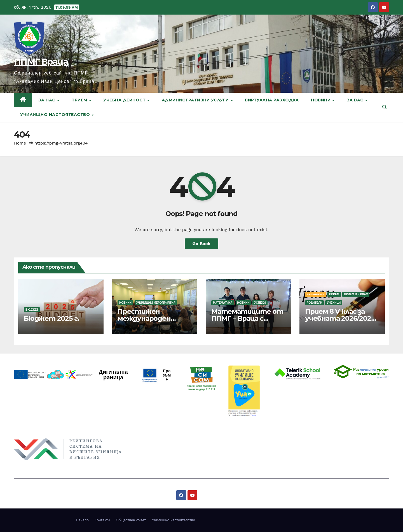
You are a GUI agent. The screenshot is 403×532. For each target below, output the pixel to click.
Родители (314, 303)
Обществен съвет (131, 520)
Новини (321, 100)
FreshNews (316, 294)
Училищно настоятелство (56, 115)
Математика (223, 303)
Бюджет (32, 310)
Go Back (202, 244)
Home (20, 143)
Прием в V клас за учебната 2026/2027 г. (340, 318)
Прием (80, 100)
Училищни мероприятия (156, 303)
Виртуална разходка (272, 100)
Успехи (260, 303)
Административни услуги (196, 100)
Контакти (102, 520)
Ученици (334, 303)
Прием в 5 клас (356, 294)
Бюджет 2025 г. (51, 318)
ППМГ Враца (41, 62)
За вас (356, 100)
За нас (48, 100)
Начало (82, 520)
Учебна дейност (125, 100)
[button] (385, 107)
